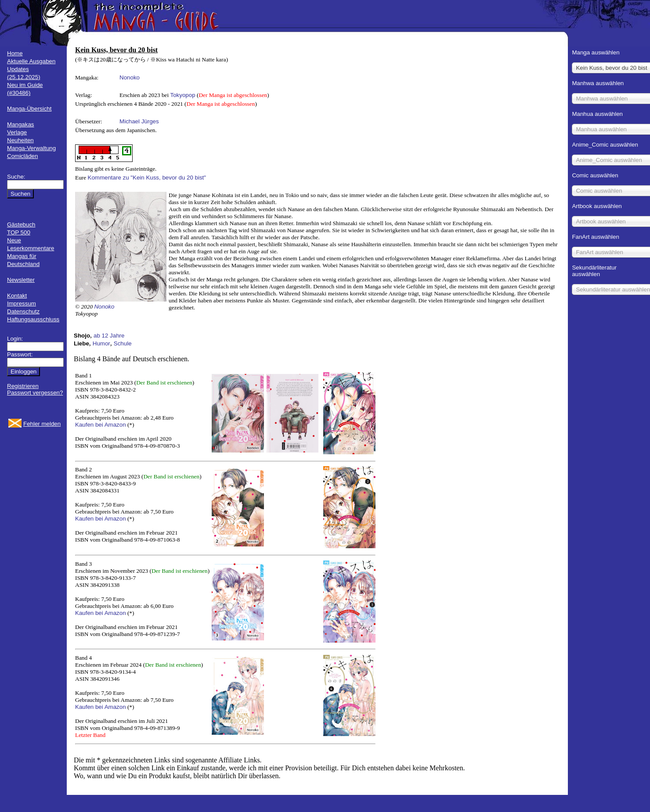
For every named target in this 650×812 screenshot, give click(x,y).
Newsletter (21, 280)
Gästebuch (21, 225)
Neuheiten (20, 140)
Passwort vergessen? (35, 393)
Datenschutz (23, 311)
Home (15, 53)
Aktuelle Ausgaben (31, 61)
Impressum (22, 304)
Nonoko (130, 77)
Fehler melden (42, 424)
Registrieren (23, 386)
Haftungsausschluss (33, 319)
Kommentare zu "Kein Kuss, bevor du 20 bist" (147, 178)
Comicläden (22, 156)
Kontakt (17, 296)
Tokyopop (183, 95)
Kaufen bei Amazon (101, 425)
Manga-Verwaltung (31, 148)
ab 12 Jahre (109, 336)
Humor (101, 343)
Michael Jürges (139, 121)
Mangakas (21, 124)
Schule (123, 343)
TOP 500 (19, 232)
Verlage (17, 132)
